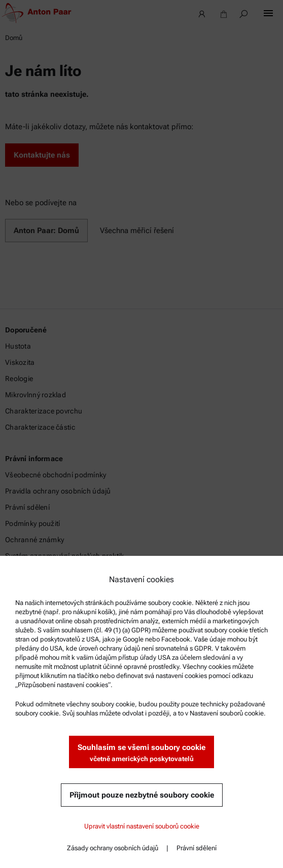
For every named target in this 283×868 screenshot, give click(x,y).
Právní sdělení (197, 848)
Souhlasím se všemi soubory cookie (141, 753)
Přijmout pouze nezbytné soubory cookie (142, 795)
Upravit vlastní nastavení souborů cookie (142, 826)
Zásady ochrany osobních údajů (113, 848)
